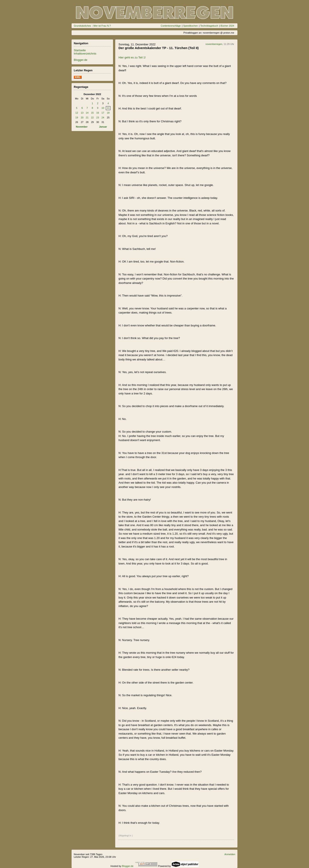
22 (92, 118)
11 (108, 108)
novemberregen (214, 44)
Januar (103, 127)
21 (87, 118)
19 (77, 118)
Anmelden (230, 854)
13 (82, 113)
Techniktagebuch (209, 26)
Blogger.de (81, 60)
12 (77, 113)
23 (98, 118)
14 (87, 113)
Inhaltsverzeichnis (85, 54)
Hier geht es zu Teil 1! (132, 57)
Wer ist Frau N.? (102, 26)
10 (103, 108)
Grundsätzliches (82, 26)
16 (98, 113)
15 (92, 113)
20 (82, 118)
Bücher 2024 (227, 26)
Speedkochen (190, 26)
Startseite (80, 50)
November (82, 127)
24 (103, 118)
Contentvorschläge (171, 26)
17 (103, 113)
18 (108, 113)
